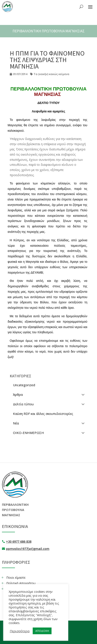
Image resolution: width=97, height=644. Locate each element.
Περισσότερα (20, 631)
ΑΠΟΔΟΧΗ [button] (42, 631)
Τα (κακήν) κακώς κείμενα (51, 74)
